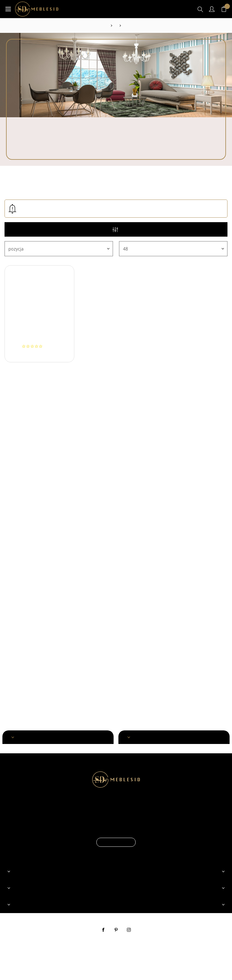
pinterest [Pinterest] (116, 930)
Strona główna (107, 25)
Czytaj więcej (116, 842)
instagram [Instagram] (129, 930)
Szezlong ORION (39, 339)
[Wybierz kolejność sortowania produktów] (59, 249)
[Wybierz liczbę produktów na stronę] (173, 249)
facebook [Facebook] (103, 930)
